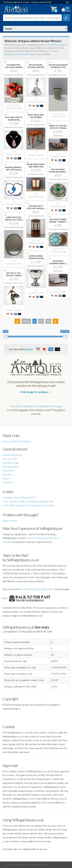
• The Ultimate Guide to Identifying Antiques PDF (28, 501)
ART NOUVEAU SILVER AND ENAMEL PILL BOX (58, 172)
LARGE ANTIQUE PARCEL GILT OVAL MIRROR (14, 220)
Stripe (29, 349)
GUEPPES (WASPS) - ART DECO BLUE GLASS (14, 170)
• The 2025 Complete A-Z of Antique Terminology (28, 505)
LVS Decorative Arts (36, 125)
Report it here (10, 521)
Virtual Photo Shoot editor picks (37, 589)
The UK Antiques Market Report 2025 (31, 52)
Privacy (6, 478)
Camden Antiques (36, 174)
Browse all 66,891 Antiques (17, 441)
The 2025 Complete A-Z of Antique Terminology (36, 406)
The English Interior (14, 75)
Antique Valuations (12, 455)
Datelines (8, 474)
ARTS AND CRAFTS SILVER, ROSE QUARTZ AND (14, 120)
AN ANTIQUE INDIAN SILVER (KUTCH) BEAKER (58, 67)
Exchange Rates (11, 467)
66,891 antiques (58, 45)
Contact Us (8, 482)
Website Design (11, 463)
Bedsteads (58, 136)
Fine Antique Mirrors (14, 227)
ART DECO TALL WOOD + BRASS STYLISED (14, 275)
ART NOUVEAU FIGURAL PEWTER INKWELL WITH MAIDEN (36, 68)
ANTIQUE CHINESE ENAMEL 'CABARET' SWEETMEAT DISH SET (58, 223)
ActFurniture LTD (36, 216)
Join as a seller (10, 459)
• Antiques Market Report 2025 (19, 497)
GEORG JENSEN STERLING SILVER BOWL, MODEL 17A (36, 258)
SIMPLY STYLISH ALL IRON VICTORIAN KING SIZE (58, 128)
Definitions (8, 470)
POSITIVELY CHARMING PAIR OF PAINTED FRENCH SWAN (58, 265)
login (68, 2)
